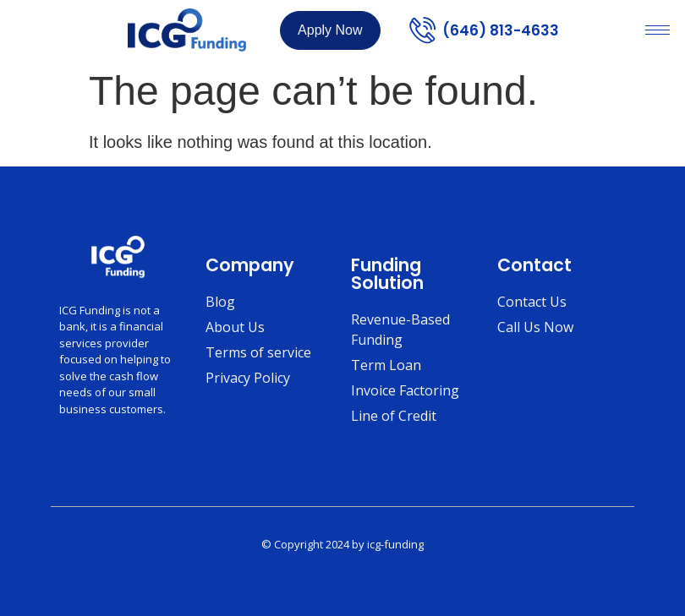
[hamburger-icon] (658, 30)
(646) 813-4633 (501, 30)
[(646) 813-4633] (422, 30)
